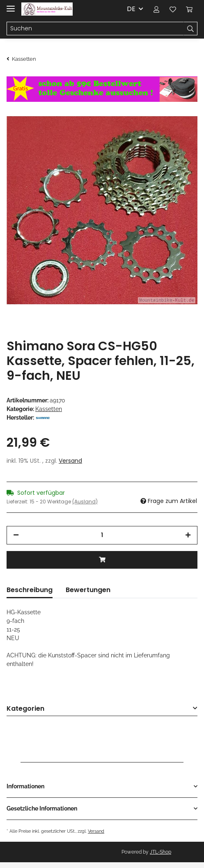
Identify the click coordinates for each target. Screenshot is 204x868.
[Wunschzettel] (173, 9)
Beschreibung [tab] (30, 590)
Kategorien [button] (25, 709)
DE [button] (131, 9)
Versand (70, 461)
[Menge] (102, 535)
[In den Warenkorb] (102, 560)
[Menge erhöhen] (188, 535)
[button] (156, 9)
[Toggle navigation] (11, 5)
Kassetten (49, 409)
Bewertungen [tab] (88, 590)
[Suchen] (95, 29)
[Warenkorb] (189, 9)
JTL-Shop (160, 852)
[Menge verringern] (16, 535)
